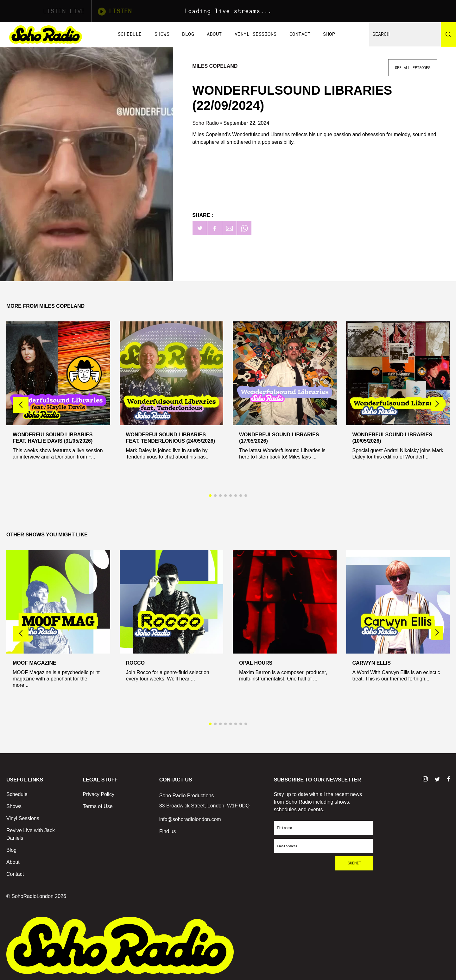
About (214, 34)
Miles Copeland (215, 66)
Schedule (130, 34)
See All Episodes (413, 68)
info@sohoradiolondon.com (190, 819)
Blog (188, 34)
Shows (162, 34)
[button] (437, 404)
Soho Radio (206, 123)
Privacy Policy (98, 794)
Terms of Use (98, 806)
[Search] (448, 35)
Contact (300, 34)
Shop (329, 34)
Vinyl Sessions (256, 34)
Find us (168, 831)
